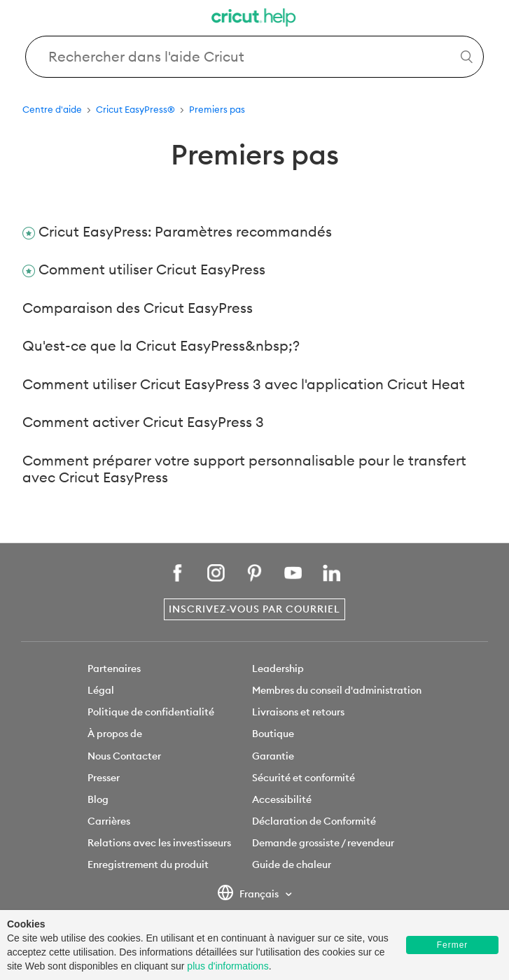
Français (249, 895)
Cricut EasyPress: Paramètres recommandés (185, 231)
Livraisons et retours (298, 712)
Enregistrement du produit (148, 864)
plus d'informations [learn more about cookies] (228, 966)
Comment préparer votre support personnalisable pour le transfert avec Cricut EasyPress (244, 469)
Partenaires (114, 668)
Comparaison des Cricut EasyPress (138, 308)
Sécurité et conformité (304, 778)
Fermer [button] (453, 945)
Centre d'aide (52, 109)
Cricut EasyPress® (135, 109)
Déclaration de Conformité (314, 821)
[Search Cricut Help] (254, 57)
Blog (98, 799)
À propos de (115, 734)
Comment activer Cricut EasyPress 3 (143, 422)
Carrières (109, 821)
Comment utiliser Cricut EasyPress (152, 269)
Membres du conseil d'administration (337, 690)
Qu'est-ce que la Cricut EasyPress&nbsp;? (161, 345)
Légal (101, 690)
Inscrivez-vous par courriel (254, 609)
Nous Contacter (124, 756)
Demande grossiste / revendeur (323, 843)
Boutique (273, 734)
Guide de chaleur (292, 864)
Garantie (273, 756)
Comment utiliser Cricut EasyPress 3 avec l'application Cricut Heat (244, 384)
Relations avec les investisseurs (159, 843)
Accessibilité (282, 799)
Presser (104, 778)
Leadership (278, 668)
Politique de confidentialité (151, 712)
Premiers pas (217, 109)
